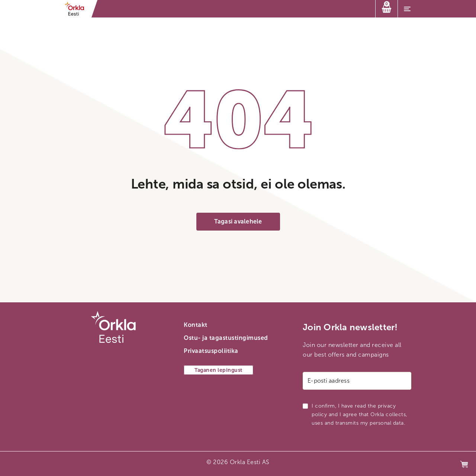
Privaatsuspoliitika (211, 351)
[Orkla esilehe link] (77, 9)
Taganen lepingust (218, 370)
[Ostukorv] (387, 9)
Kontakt (196, 325)
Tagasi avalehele (238, 221)
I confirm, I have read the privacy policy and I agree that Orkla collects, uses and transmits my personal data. (359, 414)
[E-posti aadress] (357, 381)
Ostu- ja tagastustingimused (226, 338)
